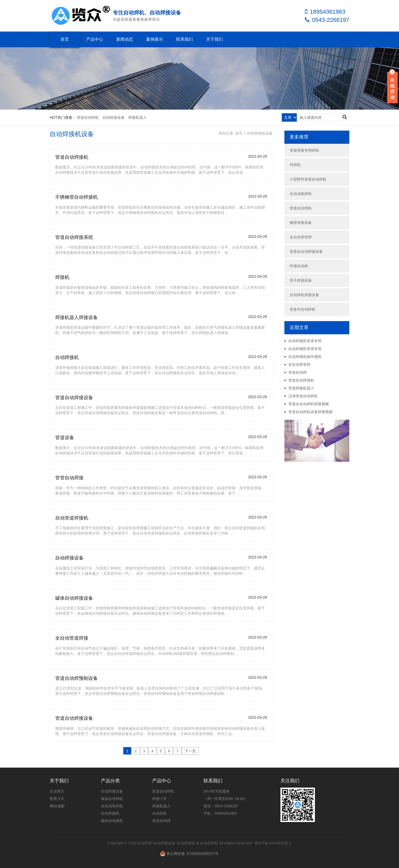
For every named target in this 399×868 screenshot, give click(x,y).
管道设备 (65, 438)
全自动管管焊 (301, 237)
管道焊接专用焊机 (304, 150)
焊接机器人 (137, 117)
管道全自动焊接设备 (306, 251)
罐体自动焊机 (112, 821)
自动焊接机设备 (260, 133)
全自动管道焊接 (72, 638)
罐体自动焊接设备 (74, 598)
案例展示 (155, 39)
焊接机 (62, 277)
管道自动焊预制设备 (76, 678)
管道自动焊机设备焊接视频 (310, 412)
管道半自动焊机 (303, 309)
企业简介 (57, 791)
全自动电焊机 (301, 194)
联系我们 (185, 39)
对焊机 (295, 165)
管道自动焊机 (88, 117)
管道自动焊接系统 (74, 237)
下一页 (190, 751)
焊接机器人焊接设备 (76, 317)
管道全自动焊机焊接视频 (309, 404)
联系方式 (57, 799)
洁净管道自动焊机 (303, 396)
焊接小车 (160, 799)
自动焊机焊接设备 (304, 295)
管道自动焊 (298, 372)
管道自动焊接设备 (74, 398)
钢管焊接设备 (301, 223)
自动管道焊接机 (72, 518)
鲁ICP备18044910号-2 (273, 843)
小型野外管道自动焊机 (308, 179)
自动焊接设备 (114, 117)
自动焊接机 (67, 357)
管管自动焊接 (69, 478)
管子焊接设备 (301, 280)
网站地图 (57, 806)
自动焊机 (160, 813)
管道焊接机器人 (301, 388)
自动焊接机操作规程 (305, 357)
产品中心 (95, 39)
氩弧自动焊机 (112, 799)
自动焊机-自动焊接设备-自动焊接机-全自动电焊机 (178, 843)
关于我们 (214, 39)
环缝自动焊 (299, 266)
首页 (65, 39)
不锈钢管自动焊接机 (76, 197)
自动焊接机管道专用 (305, 341)
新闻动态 (125, 39)
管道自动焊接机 (72, 157)
